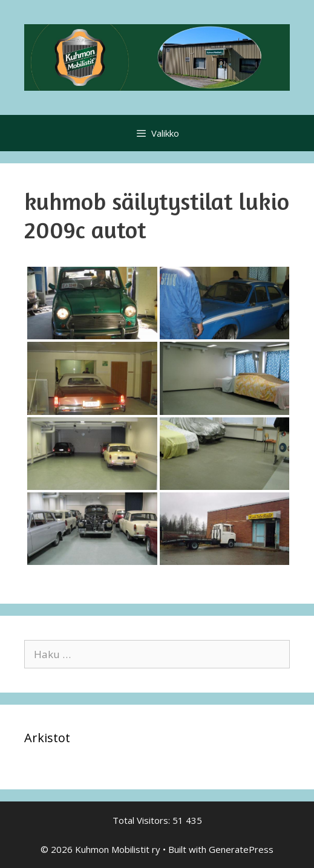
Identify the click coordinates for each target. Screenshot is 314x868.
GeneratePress (241, 849)
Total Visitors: (142, 820)
